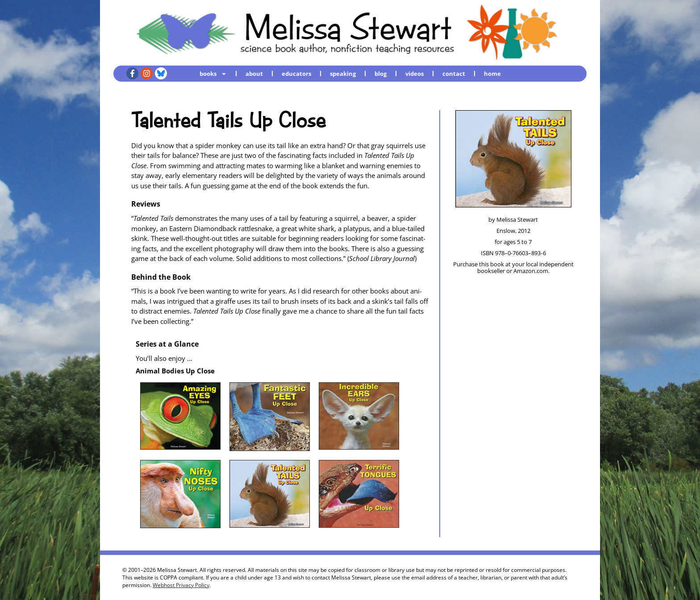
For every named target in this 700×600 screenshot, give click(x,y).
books (213, 73)
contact (454, 74)
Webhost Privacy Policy (181, 585)
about (254, 74)
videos (415, 74)
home (492, 74)
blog (381, 74)
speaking (343, 74)
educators (296, 74)
